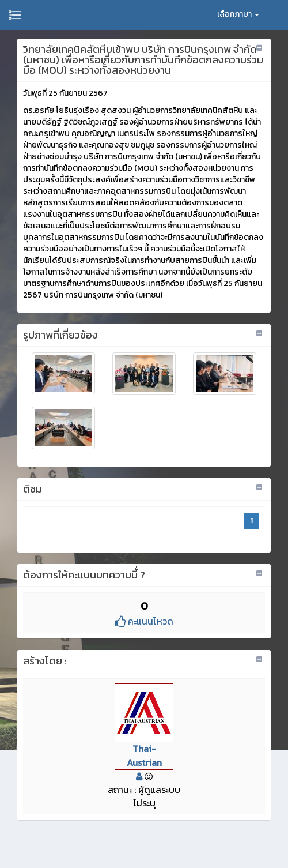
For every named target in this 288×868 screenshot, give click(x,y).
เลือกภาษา (238, 14)
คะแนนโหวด (144, 621)
